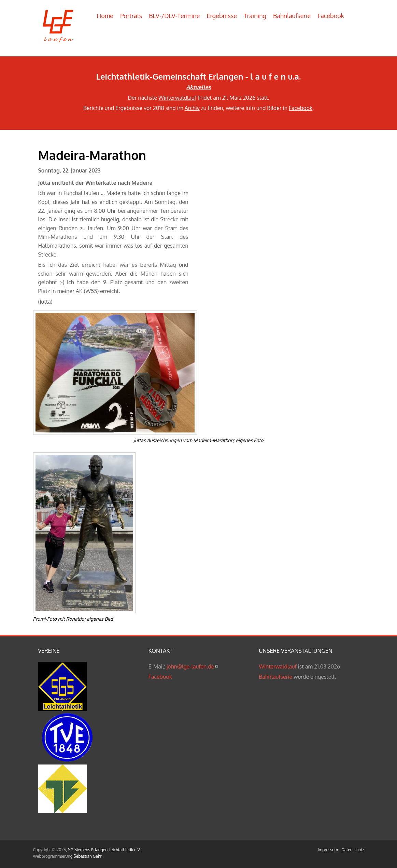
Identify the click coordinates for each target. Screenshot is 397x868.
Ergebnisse (222, 16)
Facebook (331, 16)
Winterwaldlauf (177, 98)
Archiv (192, 108)
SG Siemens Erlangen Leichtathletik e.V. (104, 850)
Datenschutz (353, 850)
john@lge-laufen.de (192, 666)
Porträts (131, 16)
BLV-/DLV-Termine (174, 16)
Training (255, 16)
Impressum (328, 850)
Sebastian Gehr (88, 856)
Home (105, 16)
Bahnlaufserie (292, 16)
